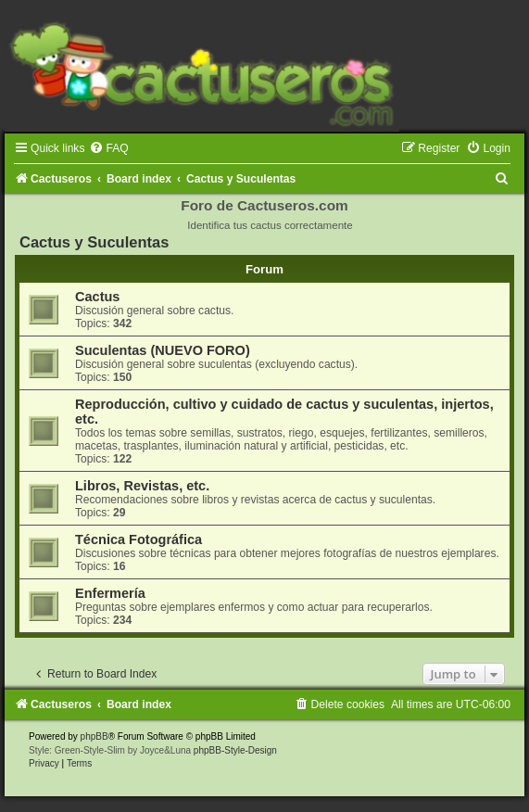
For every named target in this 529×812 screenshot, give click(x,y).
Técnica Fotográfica (139, 539)
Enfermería (110, 593)
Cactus (97, 297)
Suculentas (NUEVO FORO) (163, 350)
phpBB (94, 736)
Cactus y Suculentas (94, 242)
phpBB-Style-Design (235, 750)
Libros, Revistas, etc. (142, 486)
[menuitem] (108, 148)
